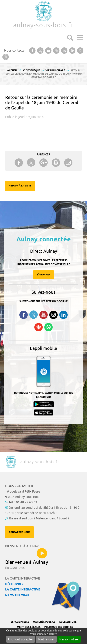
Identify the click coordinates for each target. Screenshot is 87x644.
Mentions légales (29, 627)
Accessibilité (68, 622)
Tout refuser (46, 639)
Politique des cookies (59, 627)
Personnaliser (69, 639)
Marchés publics (44, 622)
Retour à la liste (20, 186)
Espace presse (20, 622)
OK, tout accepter (21, 639)
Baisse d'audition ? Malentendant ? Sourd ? (39, 518)
